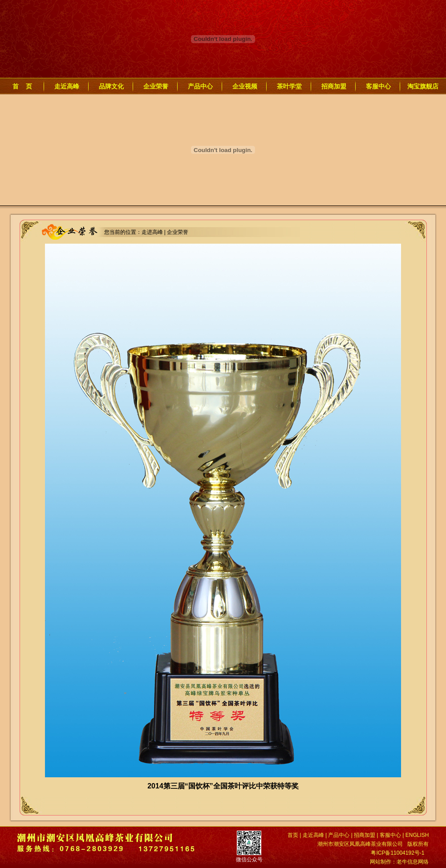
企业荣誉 (156, 86)
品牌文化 (111, 86)
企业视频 (245, 86)
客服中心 (378, 86)
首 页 (22, 86)
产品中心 (200, 86)
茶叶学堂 (289, 86)
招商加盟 (334, 86)
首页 (293, 835)
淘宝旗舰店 (423, 86)
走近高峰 (67, 86)
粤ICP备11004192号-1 (397, 853)
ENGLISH (417, 835)
